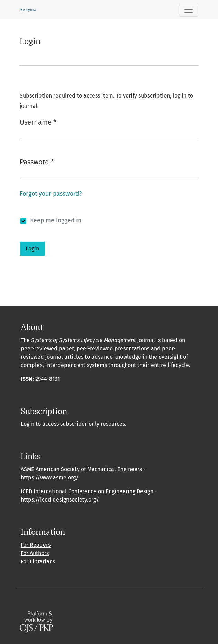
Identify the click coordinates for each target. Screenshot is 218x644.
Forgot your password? (51, 194)
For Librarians (38, 562)
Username (38, 122)
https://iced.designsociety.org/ (60, 500)
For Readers (36, 545)
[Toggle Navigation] (189, 10)
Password (37, 161)
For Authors (35, 553)
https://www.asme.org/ (50, 477)
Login (32, 249)
